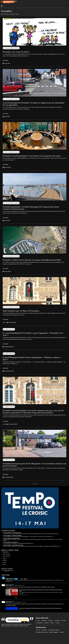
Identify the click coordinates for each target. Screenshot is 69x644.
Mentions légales (54, 639)
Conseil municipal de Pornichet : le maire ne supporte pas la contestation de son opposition (33, 104)
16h (24, 592)
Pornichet (7, 14)
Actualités (12, 14)
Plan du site (44, 636)
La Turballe (57, 627)
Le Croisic (63, 627)
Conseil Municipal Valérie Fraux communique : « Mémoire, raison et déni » (33, 363)
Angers (5, 565)
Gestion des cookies (54, 636)
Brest (4, 571)
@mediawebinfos (18, 592)
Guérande (44, 627)
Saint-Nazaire (6, 563)
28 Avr (24, 609)
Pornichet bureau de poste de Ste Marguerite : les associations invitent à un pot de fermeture (34, 471)
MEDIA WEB (9, 592)
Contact (57, 629)
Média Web (6, 559)
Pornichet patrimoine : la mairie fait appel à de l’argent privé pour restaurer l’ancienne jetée (34, 210)
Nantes (5, 567)
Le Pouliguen (39, 629)
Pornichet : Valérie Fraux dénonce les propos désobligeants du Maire (33, 263)
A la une (5, 48)
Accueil (2, 14)
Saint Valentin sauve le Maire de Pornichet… (25, 315)
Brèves (52, 629)
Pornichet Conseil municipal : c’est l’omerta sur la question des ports (33, 157)
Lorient (5, 569)
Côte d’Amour (6, 561)
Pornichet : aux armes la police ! (19, 52)
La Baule (50, 627)
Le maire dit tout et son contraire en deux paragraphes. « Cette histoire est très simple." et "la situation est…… (28, 543)
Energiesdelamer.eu (8, 577)
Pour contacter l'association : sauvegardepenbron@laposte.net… (18, 550)
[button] (2, 6)
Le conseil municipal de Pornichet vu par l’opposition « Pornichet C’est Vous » (30, 338)
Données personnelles (42, 639)
